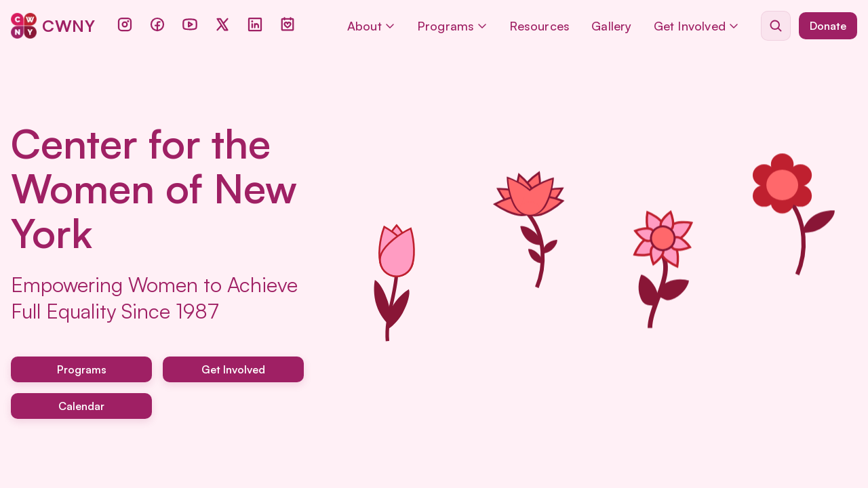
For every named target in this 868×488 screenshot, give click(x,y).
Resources (539, 26)
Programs (453, 26)
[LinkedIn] (255, 24)
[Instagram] (125, 24)
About (371, 26)
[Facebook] (157, 24)
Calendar (81, 406)
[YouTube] (190, 24)
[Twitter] (222, 24)
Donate (828, 26)
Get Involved (696, 26)
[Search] (776, 26)
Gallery (611, 26)
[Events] (288, 24)
